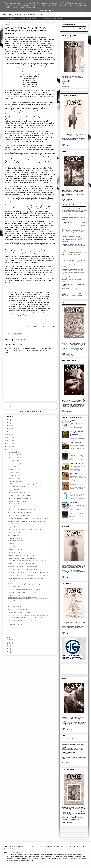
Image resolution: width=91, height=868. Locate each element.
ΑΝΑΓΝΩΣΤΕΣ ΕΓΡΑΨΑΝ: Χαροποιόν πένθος (77, 421)
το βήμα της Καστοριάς (67, 85)
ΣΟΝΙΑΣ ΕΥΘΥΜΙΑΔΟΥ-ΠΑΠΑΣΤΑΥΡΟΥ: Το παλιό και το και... (28, 598)
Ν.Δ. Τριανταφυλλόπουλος (68, 752)
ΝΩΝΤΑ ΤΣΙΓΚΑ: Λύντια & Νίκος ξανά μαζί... (22, 510)
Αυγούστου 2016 (14, 464)
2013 (9, 634)
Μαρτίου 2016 (13, 479)
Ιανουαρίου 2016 (14, 625)
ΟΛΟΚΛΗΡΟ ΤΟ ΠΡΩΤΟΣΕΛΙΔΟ (70, 820)
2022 (9, 432)
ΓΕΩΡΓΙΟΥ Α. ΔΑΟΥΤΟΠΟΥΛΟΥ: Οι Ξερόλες (22, 592)
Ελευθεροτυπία (65, 762)
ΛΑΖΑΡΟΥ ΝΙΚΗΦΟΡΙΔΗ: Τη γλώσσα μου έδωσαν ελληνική (27, 487)
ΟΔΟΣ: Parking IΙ (74, 473)
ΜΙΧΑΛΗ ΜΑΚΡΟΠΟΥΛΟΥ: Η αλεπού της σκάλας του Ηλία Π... (28, 615)
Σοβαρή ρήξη (72, 454)
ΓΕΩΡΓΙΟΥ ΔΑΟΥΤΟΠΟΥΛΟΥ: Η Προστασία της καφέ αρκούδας (28, 572)
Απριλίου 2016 (13, 476)
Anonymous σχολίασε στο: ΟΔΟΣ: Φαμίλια (72, 244)
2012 (9, 637)
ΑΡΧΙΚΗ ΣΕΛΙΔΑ (10, 18)
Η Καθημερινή (65, 753)
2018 (9, 444)
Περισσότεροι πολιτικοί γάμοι (17, 501)
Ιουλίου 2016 (13, 467)
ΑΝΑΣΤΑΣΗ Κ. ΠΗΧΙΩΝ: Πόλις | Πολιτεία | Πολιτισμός (25, 570)
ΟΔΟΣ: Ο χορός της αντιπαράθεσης (19, 609)
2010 (9, 643)
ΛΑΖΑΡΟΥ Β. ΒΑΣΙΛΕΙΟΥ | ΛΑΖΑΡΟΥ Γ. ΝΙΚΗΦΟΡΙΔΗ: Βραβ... (29, 561)
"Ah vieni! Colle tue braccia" (17, 538)
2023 (9, 429)
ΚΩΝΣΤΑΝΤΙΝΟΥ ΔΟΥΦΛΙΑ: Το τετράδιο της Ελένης (25, 530)
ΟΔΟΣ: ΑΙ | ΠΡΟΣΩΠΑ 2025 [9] (78, 463)
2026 (9, 420)
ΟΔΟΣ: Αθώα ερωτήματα (16, 535)
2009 (9, 646)
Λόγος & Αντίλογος (14, 490)
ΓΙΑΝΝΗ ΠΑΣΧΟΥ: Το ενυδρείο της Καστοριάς (23, 621)
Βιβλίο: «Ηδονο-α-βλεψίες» (17, 493)
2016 (9, 449)
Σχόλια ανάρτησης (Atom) (34, 412)
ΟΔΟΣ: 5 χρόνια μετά (15, 607)
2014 (9, 631)
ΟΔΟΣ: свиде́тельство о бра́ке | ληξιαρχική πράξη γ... (25, 584)
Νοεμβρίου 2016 (14, 455)
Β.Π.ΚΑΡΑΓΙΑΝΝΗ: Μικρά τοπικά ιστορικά (22, 541)
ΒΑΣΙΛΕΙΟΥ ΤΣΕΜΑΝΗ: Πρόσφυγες (20, 495)
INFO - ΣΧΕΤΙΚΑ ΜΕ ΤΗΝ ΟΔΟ (28, 18)
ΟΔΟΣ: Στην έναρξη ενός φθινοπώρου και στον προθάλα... (26, 578)
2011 (9, 640)
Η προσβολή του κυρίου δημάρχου (78, 483)
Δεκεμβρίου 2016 (14, 452)
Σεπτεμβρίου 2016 (14, 461)
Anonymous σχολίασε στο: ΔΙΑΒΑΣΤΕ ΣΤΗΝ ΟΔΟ (74, 237)
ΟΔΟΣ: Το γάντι (13, 544)
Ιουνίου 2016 (13, 470)
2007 (9, 652)
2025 (9, 423)
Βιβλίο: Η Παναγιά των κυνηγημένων (19, 515)
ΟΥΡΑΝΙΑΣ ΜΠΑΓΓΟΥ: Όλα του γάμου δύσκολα (23, 567)
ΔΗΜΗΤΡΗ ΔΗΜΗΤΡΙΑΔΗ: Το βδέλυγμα (21, 555)
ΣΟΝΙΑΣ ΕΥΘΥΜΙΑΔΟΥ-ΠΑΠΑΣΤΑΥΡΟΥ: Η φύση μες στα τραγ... (29, 518)
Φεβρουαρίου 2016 (15, 482)
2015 (9, 628)
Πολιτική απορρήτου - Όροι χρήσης (51, 18)
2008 (9, 649)
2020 (9, 438)
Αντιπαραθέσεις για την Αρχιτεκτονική (20, 612)
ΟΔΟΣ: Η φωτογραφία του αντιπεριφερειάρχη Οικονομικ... (26, 484)
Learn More (43, 10)
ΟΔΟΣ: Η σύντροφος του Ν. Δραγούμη (20, 513)
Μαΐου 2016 (12, 473)
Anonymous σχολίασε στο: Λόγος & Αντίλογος (73, 215)
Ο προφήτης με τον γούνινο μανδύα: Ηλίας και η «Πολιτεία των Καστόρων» (77, 433)
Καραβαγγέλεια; (74, 493)
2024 (9, 426)
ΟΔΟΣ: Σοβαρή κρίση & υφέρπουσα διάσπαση (22, 558)
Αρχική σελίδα (28, 406)
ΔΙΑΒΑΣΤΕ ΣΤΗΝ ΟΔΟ (16, 504)
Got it (51, 10)
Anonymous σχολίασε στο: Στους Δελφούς (72, 259)
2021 (9, 435)
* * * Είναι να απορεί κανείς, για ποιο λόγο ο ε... (23, 604)
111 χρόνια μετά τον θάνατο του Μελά (20, 524)
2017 (9, 446)
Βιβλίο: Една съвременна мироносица (20, 498)
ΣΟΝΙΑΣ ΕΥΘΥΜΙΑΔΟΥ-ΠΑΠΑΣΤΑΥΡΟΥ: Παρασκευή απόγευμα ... (29, 564)
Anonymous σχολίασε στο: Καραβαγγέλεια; (72, 209)
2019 (9, 441)
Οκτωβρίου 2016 (14, 458)
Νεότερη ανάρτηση (12, 406)
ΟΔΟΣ (63, 84)
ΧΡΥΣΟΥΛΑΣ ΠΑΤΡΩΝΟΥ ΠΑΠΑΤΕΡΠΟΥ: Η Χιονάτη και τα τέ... (29, 575)
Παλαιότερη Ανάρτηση (47, 406)
